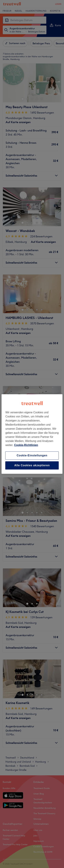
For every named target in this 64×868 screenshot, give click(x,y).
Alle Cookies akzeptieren (32, 465)
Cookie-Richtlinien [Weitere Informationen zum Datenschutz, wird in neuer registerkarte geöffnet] (26, 445)
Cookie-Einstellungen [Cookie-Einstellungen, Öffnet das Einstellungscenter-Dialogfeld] (32, 455)
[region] (32, 434)
